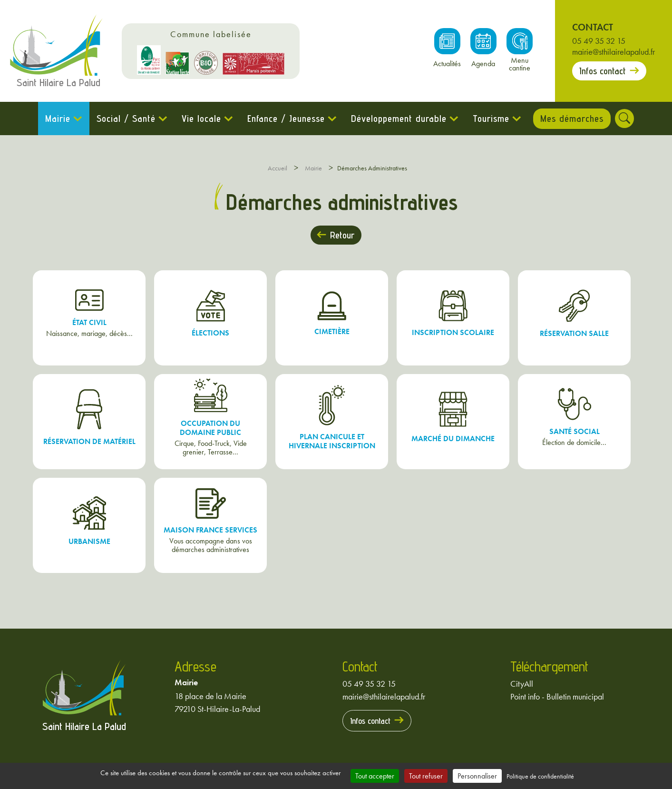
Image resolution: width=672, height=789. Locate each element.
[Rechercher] (627, 118)
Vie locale (199, 118)
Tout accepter (375, 776)
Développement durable (396, 118)
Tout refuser (426, 776)
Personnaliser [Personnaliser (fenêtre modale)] (477, 776)
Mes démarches (572, 118)
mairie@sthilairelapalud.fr (614, 52)
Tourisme (489, 118)
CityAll (522, 684)
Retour (342, 235)
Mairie (55, 118)
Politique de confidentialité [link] (540, 776)
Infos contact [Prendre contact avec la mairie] (603, 71)
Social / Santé (124, 118)
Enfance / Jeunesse (284, 118)
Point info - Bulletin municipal (557, 696)
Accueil (278, 168)
